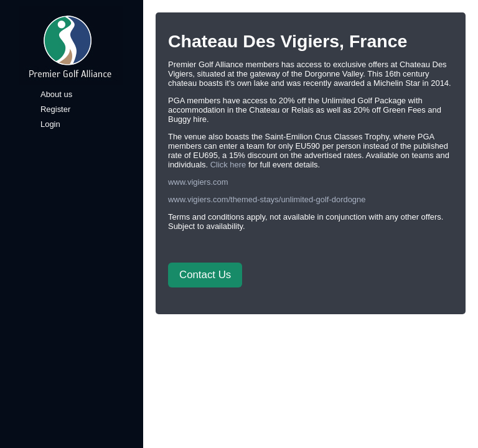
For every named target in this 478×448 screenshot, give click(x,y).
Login (50, 124)
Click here (228, 165)
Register (55, 109)
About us (56, 94)
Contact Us (205, 275)
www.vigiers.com (198, 182)
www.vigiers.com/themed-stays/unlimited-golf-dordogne (267, 199)
